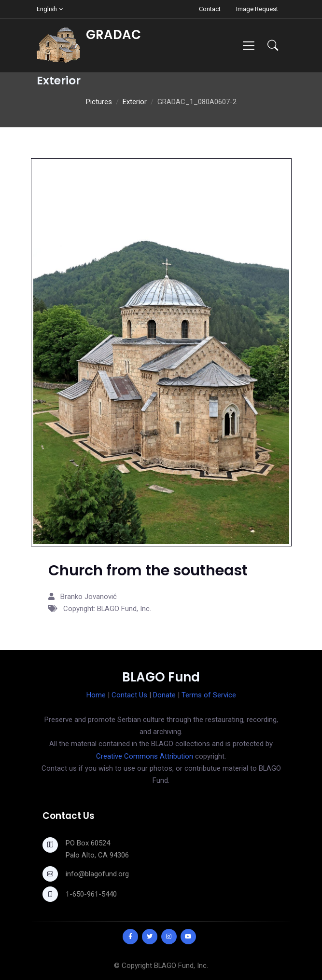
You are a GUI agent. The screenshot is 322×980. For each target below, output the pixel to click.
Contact (210, 9)
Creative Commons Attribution (145, 756)
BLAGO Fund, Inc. (181, 966)
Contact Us (129, 695)
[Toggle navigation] (248, 46)
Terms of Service (209, 695)
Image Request (257, 9)
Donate (164, 695)
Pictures (99, 102)
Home (96, 695)
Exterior (135, 102)
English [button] (47, 9)
